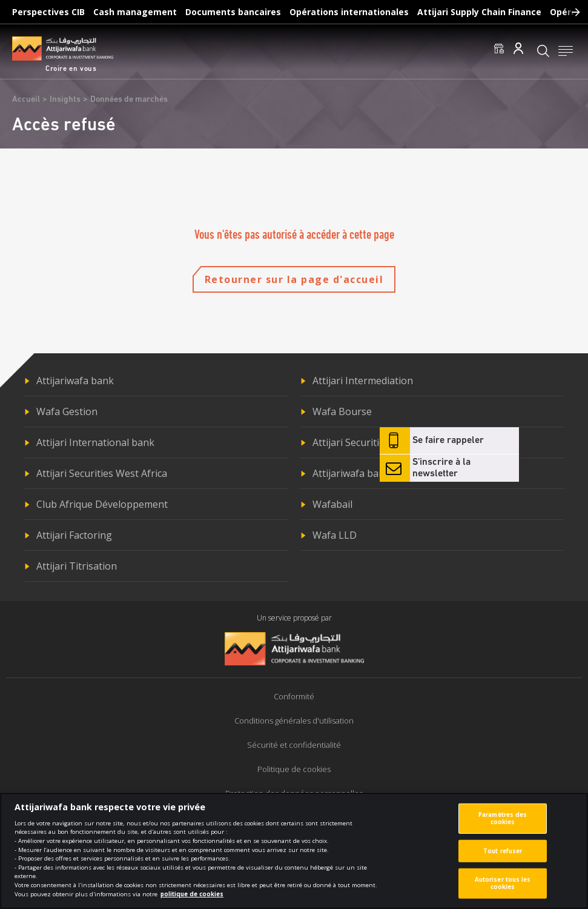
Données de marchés (129, 100)
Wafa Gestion (67, 411)
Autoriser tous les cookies (503, 889)
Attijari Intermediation (363, 381)
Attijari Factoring (74, 535)
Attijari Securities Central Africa (383, 442)
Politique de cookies (294, 769)
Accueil (26, 100)
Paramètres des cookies (503, 824)
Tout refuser (503, 857)
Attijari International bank (95, 442)
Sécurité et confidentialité (294, 745)
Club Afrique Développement (102, 504)
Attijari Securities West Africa (102, 473)
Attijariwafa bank (75, 381)
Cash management (135, 12)
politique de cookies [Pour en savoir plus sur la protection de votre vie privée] (192, 900)
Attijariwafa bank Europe (369, 473)
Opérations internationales (349, 12)
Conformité (294, 696)
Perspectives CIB (48, 12)
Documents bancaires (233, 12)
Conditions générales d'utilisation (294, 721)
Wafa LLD (335, 535)
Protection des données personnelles (294, 793)
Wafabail (332, 504)
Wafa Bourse (342, 411)
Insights (65, 100)
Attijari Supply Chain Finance (479, 12)
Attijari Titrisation (77, 566)
